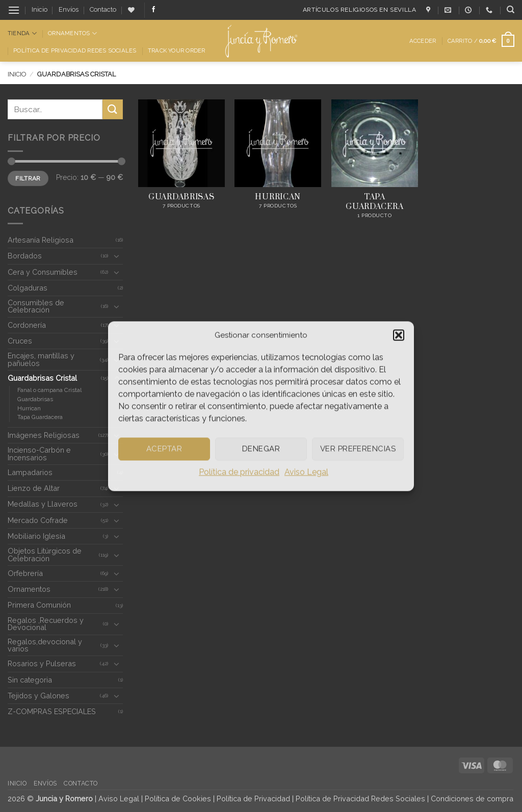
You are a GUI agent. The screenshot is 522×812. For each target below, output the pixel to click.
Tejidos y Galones (38, 696)
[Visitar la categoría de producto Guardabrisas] (181, 164)
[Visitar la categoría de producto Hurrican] (278, 164)
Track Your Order (177, 50)
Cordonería (27, 325)
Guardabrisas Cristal (42, 378)
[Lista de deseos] (131, 10)
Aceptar (164, 449)
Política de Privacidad (253, 798)
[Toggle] (117, 256)
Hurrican (29, 408)
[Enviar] (113, 109)
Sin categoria (30, 680)
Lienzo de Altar (34, 488)
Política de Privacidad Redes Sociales (75, 50)
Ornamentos (72, 33)
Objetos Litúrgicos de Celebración (45, 554)
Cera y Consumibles (43, 272)
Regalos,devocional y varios (45, 645)
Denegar (261, 449)
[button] (399, 335)
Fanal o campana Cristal (49, 390)
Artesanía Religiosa (41, 240)
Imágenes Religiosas (44, 435)
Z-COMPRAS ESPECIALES (52, 711)
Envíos (69, 9)
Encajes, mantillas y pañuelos (41, 359)
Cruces (20, 341)
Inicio (40, 9)
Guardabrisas (35, 399)
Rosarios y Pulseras (42, 663)
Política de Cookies (178, 798)
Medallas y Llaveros (43, 504)
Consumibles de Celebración (36, 306)
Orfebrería (25, 573)
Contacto (103, 9)
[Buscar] (511, 10)
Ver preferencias (358, 449)
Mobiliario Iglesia (36, 536)
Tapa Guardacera (40, 417)
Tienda (22, 33)
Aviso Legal (306, 472)
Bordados (25, 256)
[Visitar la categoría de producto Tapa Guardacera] (375, 164)
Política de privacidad (239, 472)
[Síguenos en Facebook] (153, 10)
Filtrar (28, 178)
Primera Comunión (39, 605)
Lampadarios (30, 472)
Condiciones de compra (472, 798)
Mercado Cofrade (38, 520)
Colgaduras (28, 288)
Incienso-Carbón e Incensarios (39, 453)
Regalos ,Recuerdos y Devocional (46, 624)
